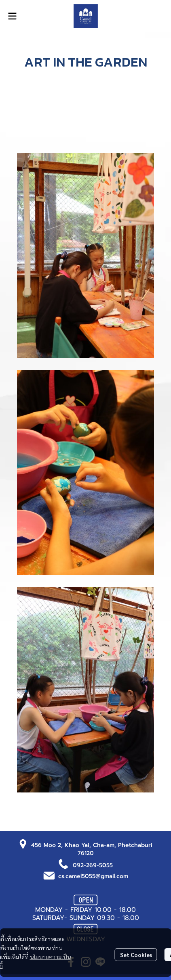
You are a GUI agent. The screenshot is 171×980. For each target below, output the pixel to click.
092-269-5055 (93, 865)
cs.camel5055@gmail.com (93, 876)
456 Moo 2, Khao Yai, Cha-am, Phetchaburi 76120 (92, 849)
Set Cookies (136, 955)
